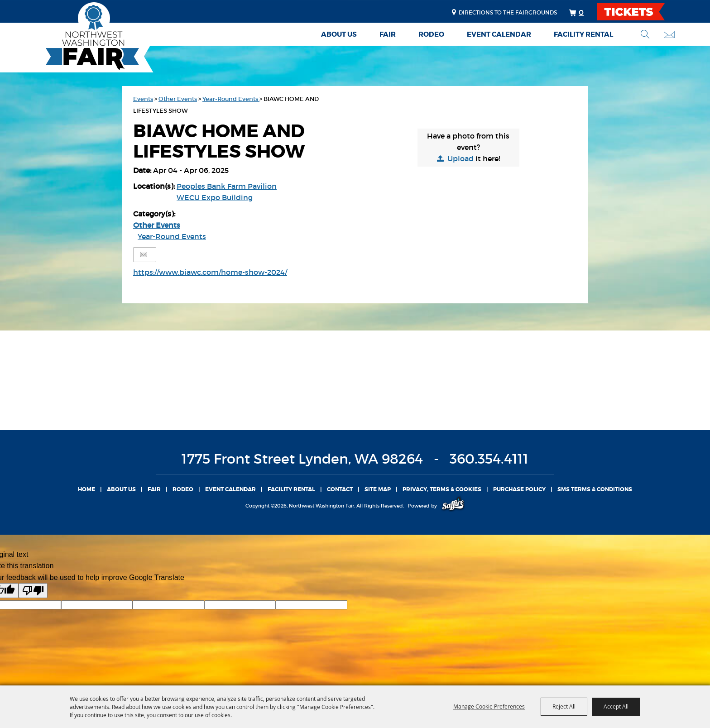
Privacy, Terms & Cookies (442, 489)
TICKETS (639, 12)
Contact (340, 489)
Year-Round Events (231, 99)
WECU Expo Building (215, 197)
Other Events (178, 99)
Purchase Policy (519, 489)
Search (645, 34)
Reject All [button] (564, 706)
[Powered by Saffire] (453, 506)
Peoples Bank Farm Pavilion (227, 186)
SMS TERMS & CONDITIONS (595, 489)
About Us (339, 34)
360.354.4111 (489, 459)
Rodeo (431, 34)
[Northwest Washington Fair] (79, 37)
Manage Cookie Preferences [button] (489, 706)
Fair (388, 34)
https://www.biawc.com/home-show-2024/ (210, 272)
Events (143, 99)
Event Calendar (499, 34)
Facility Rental (583, 34)
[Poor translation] (33, 591)
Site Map (378, 489)
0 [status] (581, 12)
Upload (461, 158)
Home (86, 489)
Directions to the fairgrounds (508, 12)
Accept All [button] (616, 706)
